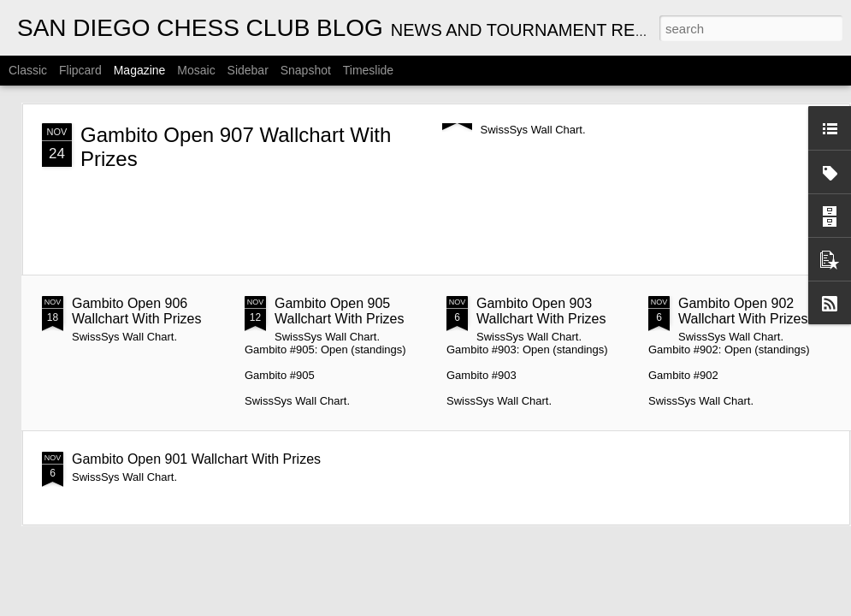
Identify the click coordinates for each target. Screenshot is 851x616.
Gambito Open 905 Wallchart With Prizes (339, 311)
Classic (28, 70)
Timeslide (368, 70)
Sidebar (248, 70)
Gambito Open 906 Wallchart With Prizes (136, 311)
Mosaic (196, 70)
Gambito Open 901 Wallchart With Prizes (196, 459)
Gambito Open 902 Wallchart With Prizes (743, 311)
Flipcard (80, 70)
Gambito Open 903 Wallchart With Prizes (541, 311)
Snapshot (306, 70)
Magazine (140, 70)
